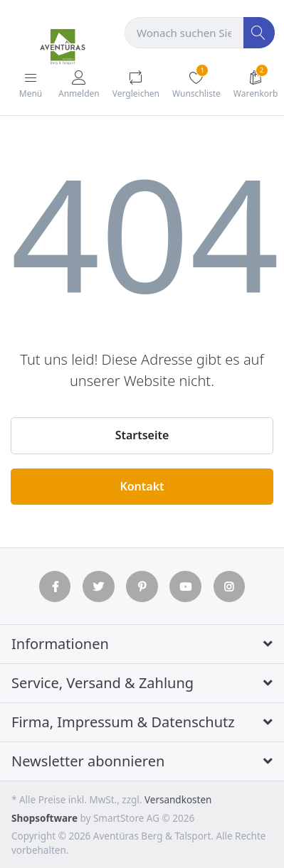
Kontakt (142, 486)
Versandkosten (178, 800)
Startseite (142, 435)
